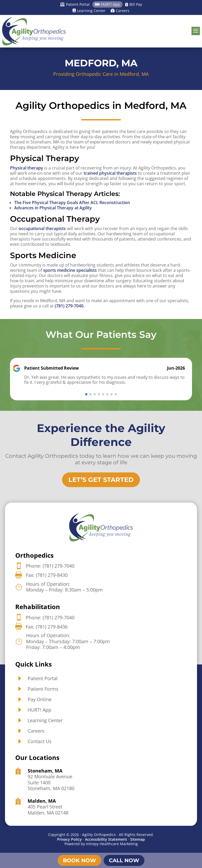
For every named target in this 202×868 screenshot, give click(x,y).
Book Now (79, 860)
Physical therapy (27, 168)
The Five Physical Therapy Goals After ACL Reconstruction (72, 203)
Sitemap (138, 839)
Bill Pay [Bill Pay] (134, 4)
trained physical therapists (110, 173)
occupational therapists (42, 228)
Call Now (124, 860)
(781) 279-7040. (70, 306)
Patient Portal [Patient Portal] (75, 4)
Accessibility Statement (106, 839)
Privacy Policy (69, 839)
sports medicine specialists (70, 270)
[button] (86, 394)
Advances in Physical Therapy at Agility (53, 208)
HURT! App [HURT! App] (107, 4)
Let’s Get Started (101, 480)
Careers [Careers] (120, 11)
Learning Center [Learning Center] (89, 11)
